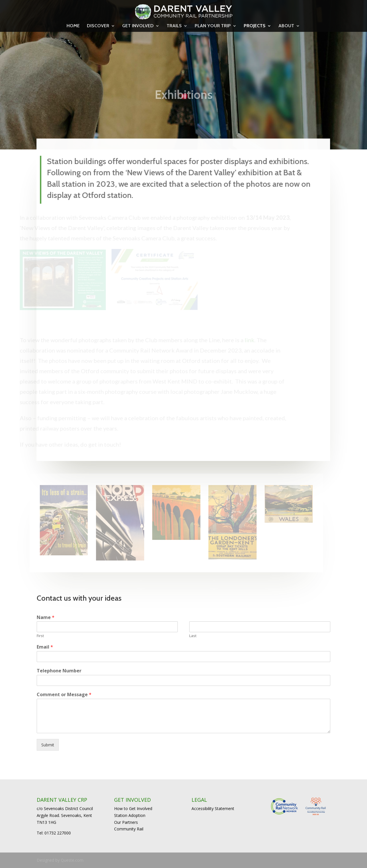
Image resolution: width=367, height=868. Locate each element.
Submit (48, 745)
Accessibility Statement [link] (213, 808)
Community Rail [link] (129, 829)
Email (45, 647)
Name (46, 617)
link (244, 340)
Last (193, 636)
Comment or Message (64, 695)
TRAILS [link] (174, 26)
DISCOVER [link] (98, 26)
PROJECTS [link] (255, 26)
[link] (184, 11)
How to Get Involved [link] (133, 808)
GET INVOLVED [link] (138, 26)
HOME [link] (73, 26)
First (40, 636)
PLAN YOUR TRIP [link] (213, 26)
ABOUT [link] (286, 26)
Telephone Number (59, 671)
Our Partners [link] (126, 822)
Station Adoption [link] (130, 815)
